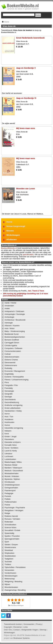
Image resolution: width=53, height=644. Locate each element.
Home (9, 222)
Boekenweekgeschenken (15, 337)
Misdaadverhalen (12, 473)
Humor (7, 425)
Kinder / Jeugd (10, 436)
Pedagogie (9, 493)
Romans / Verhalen (12, 519)
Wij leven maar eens (26, 128)
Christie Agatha (11, 345)
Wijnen (7, 584)
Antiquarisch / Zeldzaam (14, 311)
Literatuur (8, 454)
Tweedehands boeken (13, 624)
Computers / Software (13, 348)
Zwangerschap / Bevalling (15, 590)
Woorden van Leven (26, 189)
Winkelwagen (13, 235)
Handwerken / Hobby (13, 411)
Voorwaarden (29, 624)
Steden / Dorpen (11, 545)
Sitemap (43, 630)
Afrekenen (12, 239)
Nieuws (10, 231)
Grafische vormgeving (13, 405)
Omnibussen (10, 482)
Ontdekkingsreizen (12, 485)
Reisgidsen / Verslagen (14, 510)
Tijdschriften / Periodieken (15, 567)
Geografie (9, 394)
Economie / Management (15, 371)
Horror (7, 414)
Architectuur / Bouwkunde (15, 320)
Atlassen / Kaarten (12, 326)
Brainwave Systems (21, 638)
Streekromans (10, 547)
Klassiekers (9, 439)
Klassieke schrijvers (13, 442)
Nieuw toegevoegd (16, 226)
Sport (7, 542)
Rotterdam (9, 522)
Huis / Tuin (9, 417)
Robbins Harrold (11, 516)
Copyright (8, 627)
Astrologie (9, 323)
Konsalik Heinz (11, 445)
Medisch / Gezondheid (14, 471)
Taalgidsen (9, 559)
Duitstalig (8, 368)
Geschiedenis (10, 399)
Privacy (39, 624)
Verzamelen (9, 570)
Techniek (8, 562)
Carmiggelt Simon (12, 343)
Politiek (7, 499)
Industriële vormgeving (14, 428)
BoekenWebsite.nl (9, 248)
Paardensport (10, 491)
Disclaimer (18, 627)
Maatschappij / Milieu (13, 462)
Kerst (7, 434)
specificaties (28, 254)
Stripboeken (9, 553)
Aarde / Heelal (10, 303)
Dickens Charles (11, 360)
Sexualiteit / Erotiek (12, 530)
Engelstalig (9, 374)
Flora (7, 382)
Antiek (7, 308)
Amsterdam (9, 306)
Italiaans (8, 431)
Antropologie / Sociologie (15, 314)
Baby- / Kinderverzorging (15, 331)
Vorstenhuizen (10, 573)
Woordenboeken (11, 587)
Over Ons (8, 630)
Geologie (8, 397)
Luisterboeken (10, 459)
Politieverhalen (11, 502)
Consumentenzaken (13, 351)
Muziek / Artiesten (12, 476)
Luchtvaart (9, 456)
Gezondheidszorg (12, 402)
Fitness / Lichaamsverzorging (16, 380)
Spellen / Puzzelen (12, 536)
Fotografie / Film (11, 385)
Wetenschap (10, 579)
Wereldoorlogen (11, 576)
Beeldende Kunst (12, 334)
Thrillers (8, 564)
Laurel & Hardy (11, 451)
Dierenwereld (10, 363)
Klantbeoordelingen (17, 606)
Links (26, 627)
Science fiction (10, 527)
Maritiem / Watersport (13, 468)
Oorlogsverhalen (11, 488)
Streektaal (9, 550)
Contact (16, 630)
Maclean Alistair (11, 465)
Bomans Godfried (12, 340)
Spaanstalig (9, 533)
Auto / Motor (10, 328)
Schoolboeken (10, 525)
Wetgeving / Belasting (13, 582)
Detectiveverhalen (12, 357)
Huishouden (9, 422)
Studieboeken (10, 556)
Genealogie (9, 391)
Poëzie (7, 505)
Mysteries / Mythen (12, 479)
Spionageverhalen (12, 539)
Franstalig (9, 388)
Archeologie (9, 317)
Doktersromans (11, 365)
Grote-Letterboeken (13, 408)
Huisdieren (9, 419)
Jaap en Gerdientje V (26, 68)
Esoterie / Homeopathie (14, 377)
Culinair (8, 354)
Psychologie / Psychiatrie (15, 508)
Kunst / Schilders (11, 448)
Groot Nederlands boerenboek (30, 38)
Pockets (8, 496)
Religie (7, 513)
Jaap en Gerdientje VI (26, 98)
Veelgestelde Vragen (30, 630)
